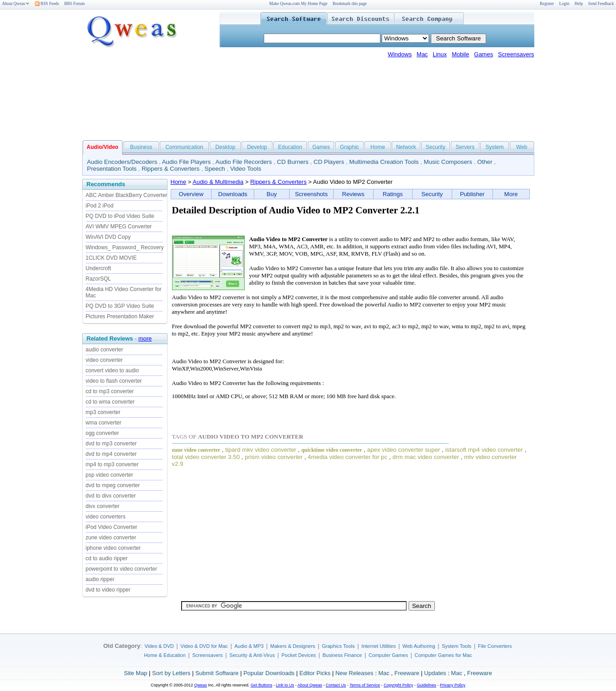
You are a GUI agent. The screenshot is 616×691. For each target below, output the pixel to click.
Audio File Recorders (244, 162)
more (145, 338)
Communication (184, 147)
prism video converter (274, 457)
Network (406, 147)
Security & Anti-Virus (252, 655)
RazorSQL (99, 279)
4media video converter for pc (348, 457)
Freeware (407, 673)
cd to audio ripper (107, 558)
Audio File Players (186, 162)
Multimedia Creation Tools (384, 162)
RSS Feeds (47, 4)
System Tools (456, 646)
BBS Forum (75, 4)
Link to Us (285, 685)
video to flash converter (114, 381)
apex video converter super (404, 450)
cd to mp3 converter (110, 391)
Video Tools (246, 169)
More (511, 194)
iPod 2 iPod (100, 206)
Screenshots (311, 194)
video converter (104, 360)
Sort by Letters (171, 673)
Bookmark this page (350, 4)
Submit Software (217, 673)
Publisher (472, 194)
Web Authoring (419, 646)
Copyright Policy (398, 685)
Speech (215, 169)
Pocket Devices (299, 655)
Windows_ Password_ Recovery (125, 247)
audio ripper (100, 579)
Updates (435, 673)
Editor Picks (315, 673)
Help (579, 4)
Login (564, 4)
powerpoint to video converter (121, 569)
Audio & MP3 (249, 646)
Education (290, 147)
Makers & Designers (293, 646)
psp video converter (110, 475)
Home (378, 147)
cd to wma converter (110, 402)
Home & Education (165, 655)
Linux (440, 54)
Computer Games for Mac (443, 655)
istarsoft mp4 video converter (484, 450)
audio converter (105, 350)
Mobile (460, 54)
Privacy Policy (453, 685)
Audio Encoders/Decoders (122, 162)
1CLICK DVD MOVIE (111, 258)
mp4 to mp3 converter (112, 464)
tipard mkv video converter (261, 450)
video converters (106, 517)
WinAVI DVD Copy (108, 237)
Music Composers (448, 162)
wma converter (104, 423)
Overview (191, 194)
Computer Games (388, 655)
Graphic (350, 147)
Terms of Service (365, 685)
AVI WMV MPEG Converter (119, 227)
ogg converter (102, 433)
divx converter (103, 506)
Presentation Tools (112, 169)
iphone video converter (113, 548)
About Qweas (16, 4)
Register (547, 4)
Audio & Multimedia (218, 182)
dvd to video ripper (108, 590)
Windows (400, 54)
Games (483, 54)
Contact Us (336, 685)
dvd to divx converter (111, 496)
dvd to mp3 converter (111, 444)
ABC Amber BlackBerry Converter (127, 195)
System (494, 147)
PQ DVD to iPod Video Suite (120, 216)
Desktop (225, 147)
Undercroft (99, 268)
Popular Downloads (269, 673)
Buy (271, 194)
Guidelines (426, 685)
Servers (465, 147)
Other (485, 162)
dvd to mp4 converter (111, 454)
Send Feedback (601, 4)
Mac (422, 54)
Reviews (353, 194)
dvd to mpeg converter (113, 485)
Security (436, 147)
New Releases (355, 673)
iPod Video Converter (112, 527)
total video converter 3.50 (206, 457)
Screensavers (516, 54)
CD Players (329, 162)
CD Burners (293, 162)
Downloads (233, 194)
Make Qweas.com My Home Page (298, 4)
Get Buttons (261, 685)
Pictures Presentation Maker (120, 316)
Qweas (201, 685)
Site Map (136, 673)
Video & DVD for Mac (204, 646)
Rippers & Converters (170, 169)
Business (141, 147)
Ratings (393, 194)
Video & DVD (159, 646)
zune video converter (111, 538)
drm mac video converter (426, 457)
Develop (257, 147)
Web (522, 147)
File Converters (495, 646)
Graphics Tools (338, 646)
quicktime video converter (332, 450)
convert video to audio (112, 370)
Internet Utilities (379, 646)
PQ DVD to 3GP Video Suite (120, 306)
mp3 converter (103, 412)
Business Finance (342, 655)
